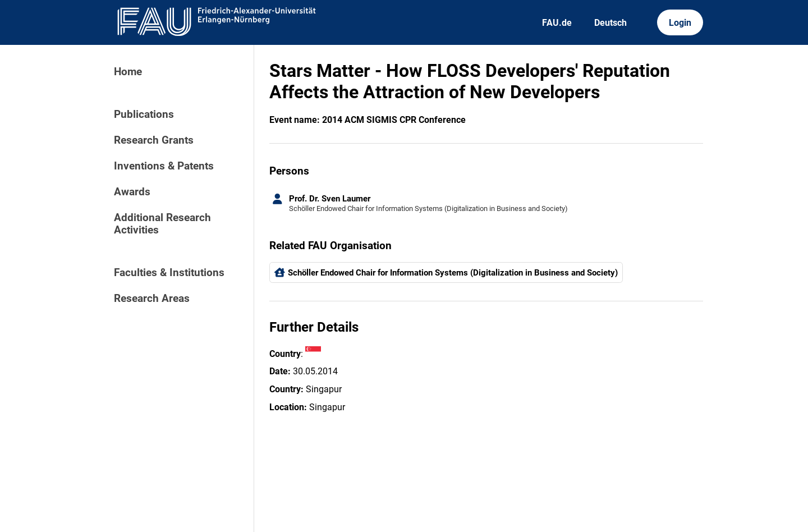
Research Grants (154, 140)
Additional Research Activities (162, 224)
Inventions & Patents (164, 166)
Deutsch (610, 23)
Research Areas (152, 299)
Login (680, 23)
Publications (144, 114)
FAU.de (557, 23)
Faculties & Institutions (169, 273)
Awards (132, 192)
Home (128, 72)
